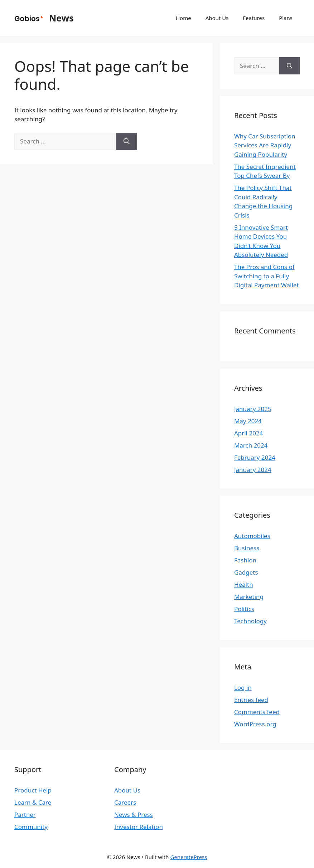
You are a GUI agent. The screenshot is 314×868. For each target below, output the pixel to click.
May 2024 (248, 421)
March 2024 (251, 445)
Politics (244, 609)
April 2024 (248, 433)
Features (254, 18)
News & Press (134, 815)
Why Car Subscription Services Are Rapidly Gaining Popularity (265, 145)
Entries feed (251, 700)
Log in (243, 687)
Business (247, 548)
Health (244, 584)
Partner (25, 815)
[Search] (127, 141)
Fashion (245, 560)
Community (31, 827)
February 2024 (255, 457)
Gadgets (246, 572)
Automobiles (252, 536)
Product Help (33, 790)
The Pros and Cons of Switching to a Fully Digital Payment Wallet (267, 276)
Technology (250, 621)
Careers (125, 802)
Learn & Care (33, 802)
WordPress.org (255, 724)
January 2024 (253, 470)
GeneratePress (189, 857)
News (61, 18)
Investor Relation (139, 827)
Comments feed (257, 712)
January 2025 (253, 409)
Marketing (249, 597)
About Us (217, 18)
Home (183, 18)
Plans (286, 18)
